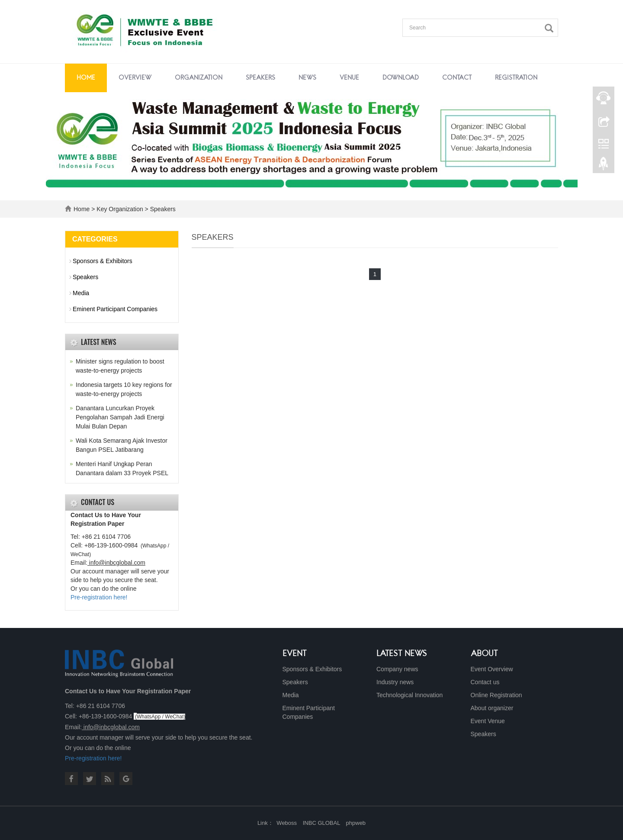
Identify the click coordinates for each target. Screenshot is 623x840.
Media (81, 293)
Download (401, 78)
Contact (457, 78)
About (484, 654)
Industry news (395, 682)
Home (86, 78)
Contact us (485, 682)
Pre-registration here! (99, 597)
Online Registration (496, 695)
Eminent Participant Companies (115, 309)
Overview (135, 78)
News (307, 78)
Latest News (402, 654)
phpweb (356, 823)
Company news (397, 669)
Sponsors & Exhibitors (103, 261)
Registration (516, 78)
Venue (349, 78)
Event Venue (488, 721)
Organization (199, 78)
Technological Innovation (409, 695)
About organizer (492, 708)
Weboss (287, 823)
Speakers (260, 78)
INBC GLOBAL (321, 823)
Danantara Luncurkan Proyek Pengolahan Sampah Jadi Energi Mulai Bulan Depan (120, 417)
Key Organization (120, 209)
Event (294, 654)
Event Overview (492, 669)
